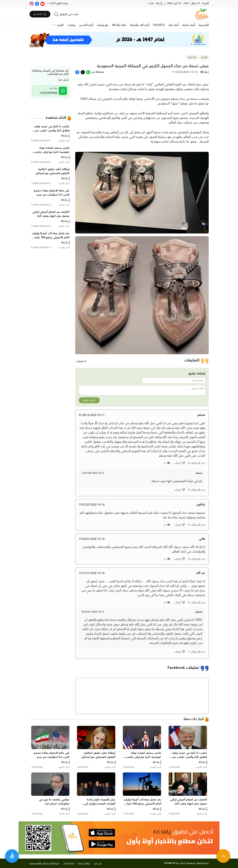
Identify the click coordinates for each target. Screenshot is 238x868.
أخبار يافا (174, 25)
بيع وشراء (103, 25)
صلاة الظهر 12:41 (59, 3)
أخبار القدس (86, 25)
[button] (180, 463)
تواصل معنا (84, 864)
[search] (66, 14)
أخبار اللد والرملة (140, 25)
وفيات (71, 25)
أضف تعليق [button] (89, 400)
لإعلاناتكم (69, 864)
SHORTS (159, 25)
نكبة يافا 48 (119, 25)
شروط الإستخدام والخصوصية (44, 864)
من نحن (98, 864)
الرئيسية (204, 25)
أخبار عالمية (192, 57)
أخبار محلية (189, 25)
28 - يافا (156, 3)
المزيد (60, 25)
